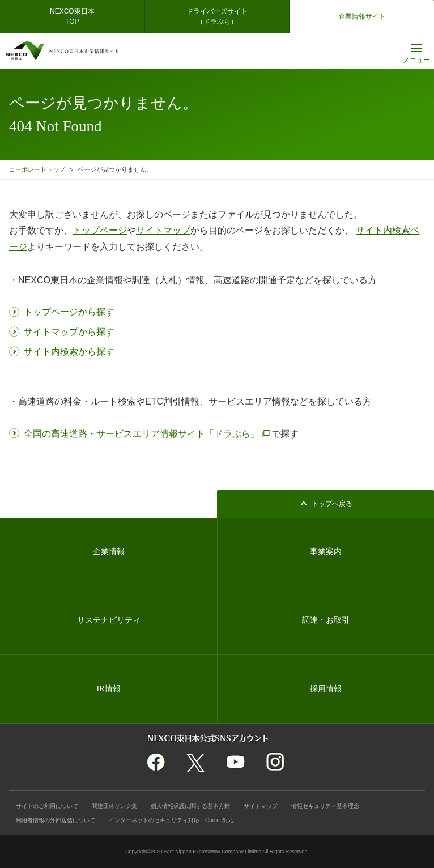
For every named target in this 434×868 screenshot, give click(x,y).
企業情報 (109, 552)
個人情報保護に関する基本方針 (190, 806)
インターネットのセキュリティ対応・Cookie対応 (171, 820)
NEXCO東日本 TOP (76, 16)
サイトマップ (261, 806)
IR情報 (109, 689)
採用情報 (326, 689)
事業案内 (326, 552)
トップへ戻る (332, 504)
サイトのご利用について (47, 806)
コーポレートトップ (37, 169)
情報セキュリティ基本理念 (325, 806)
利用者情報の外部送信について (56, 820)
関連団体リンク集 (114, 806)
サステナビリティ (109, 620)
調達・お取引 (326, 620)
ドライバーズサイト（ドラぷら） (217, 16)
